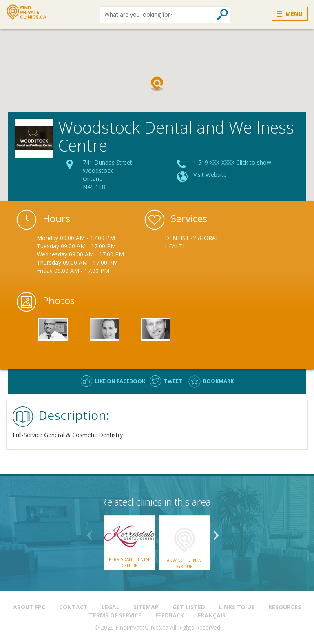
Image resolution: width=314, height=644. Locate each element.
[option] (197, 242)
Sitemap (146, 607)
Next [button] (216, 532)
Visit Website (210, 175)
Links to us (237, 607)
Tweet (173, 381)
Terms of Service (115, 615)
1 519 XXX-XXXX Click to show (232, 162)
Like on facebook (120, 381)
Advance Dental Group (185, 563)
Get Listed (189, 607)
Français (212, 615)
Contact (73, 607)
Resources (285, 607)
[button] (157, 84)
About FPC (29, 607)
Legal (111, 607)
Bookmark (218, 381)
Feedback (170, 615)
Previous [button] (90, 532)
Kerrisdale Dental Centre (129, 562)
